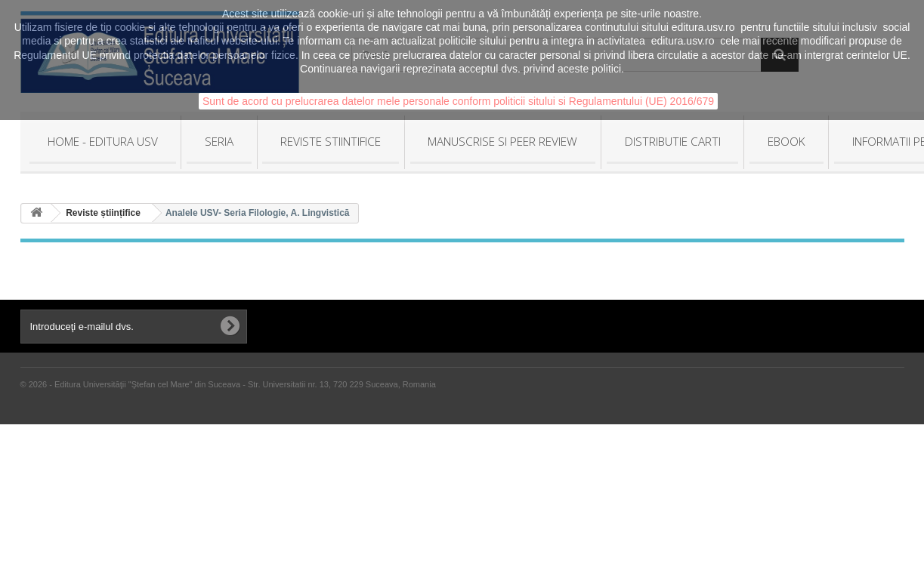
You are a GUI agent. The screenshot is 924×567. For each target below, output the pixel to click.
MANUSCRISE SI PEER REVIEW (502, 141)
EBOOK (786, 141)
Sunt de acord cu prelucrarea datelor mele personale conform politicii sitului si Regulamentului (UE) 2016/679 (458, 101)
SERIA (219, 141)
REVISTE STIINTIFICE (331, 141)
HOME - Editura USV (103, 141)
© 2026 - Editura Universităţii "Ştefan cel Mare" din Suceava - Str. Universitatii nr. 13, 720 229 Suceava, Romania (228, 384)
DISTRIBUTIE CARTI (673, 141)
